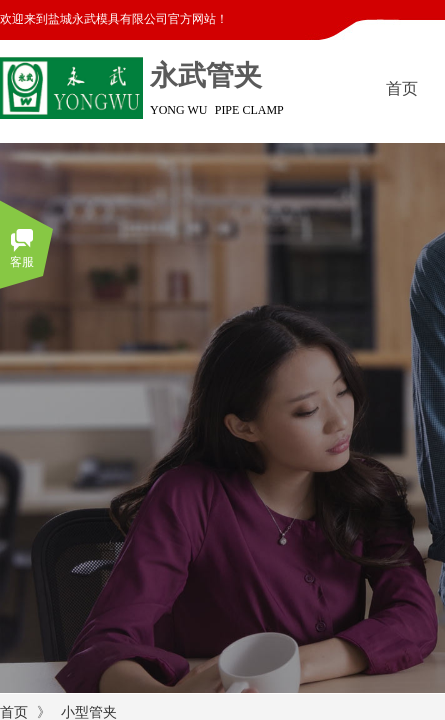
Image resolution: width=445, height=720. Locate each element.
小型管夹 (89, 712)
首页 (14, 712)
